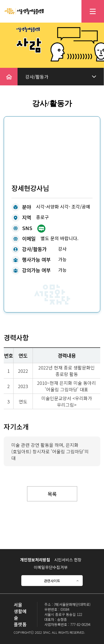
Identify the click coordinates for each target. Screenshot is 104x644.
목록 (52, 494)
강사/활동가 (37, 77)
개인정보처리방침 (35, 560)
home (6, 71)
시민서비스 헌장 (68, 560)
